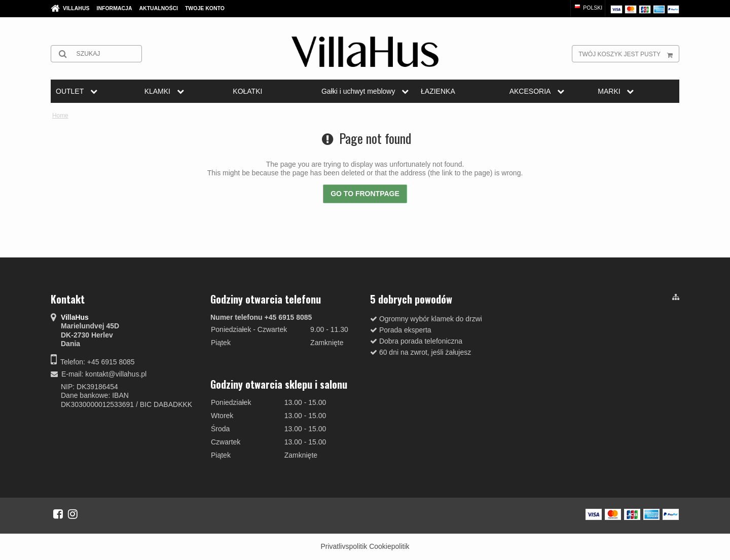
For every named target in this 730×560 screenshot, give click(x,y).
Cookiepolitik (389, 546)
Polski (588, 8)
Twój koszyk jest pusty (629, 54)
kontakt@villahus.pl (116, 374)
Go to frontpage (365, 194)
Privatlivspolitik (344, 546)
